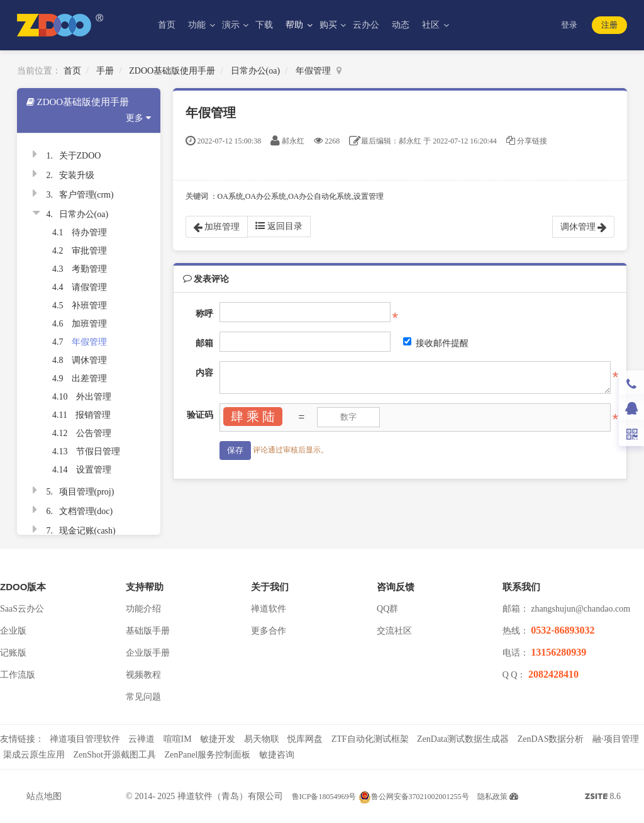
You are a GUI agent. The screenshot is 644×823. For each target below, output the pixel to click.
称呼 (204, 314)
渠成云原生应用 (34, 755)
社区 (432, 25)
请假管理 (89, 287)
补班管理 (89, 305)
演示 (232, 25)
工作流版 (18, 675)
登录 (569, 25)
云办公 (366, 25)
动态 (401, 25)
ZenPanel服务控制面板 (207, 755)
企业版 (13, 631)
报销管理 (93, 415)
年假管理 (313, 71)
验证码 (200, 415)
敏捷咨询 (277, 755)
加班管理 (89, 324)
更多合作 (269, 631)
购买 (330, 25)
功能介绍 (143, 609)
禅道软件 (269, 609)
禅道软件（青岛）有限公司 (230, 796)
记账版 (13, 653)
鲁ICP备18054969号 (324, 797)
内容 (204, 373)
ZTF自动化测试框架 (370, 739)
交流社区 (394, 631)
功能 (198, 25)
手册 (105, 71)
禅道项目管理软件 (85, 739)
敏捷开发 (218, 739)
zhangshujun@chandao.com (580, 609)
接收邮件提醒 (436, 343)
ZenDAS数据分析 (551, 739)
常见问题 (143, 697)
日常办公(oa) (256, 71)
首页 (167, 25)
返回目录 (279, 226)
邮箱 (204, 343)
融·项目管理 (616, 739)
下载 (264, 25)
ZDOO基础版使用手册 (172, 71)
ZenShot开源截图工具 (115, 755)
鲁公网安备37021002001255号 (414, 797)
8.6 (603, 798)
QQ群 (387, 609)
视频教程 (143, 675)
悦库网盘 (305, 739)
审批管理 (89, 251)
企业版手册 (148, 653)
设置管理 (94, 470)
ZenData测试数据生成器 (463, 739)
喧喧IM (178, 739)
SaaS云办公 (22, 609)
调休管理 (89, 360)
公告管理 (94, 433)
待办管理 (89, 232)
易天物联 (262, 739)
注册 (609, 25)
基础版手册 (148, 631)
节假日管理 (98, 451)
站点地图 (44, 796)
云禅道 (142, 739)
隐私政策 (492, 797)
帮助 (296, 25)
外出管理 (94, 397)
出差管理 (89, 378)
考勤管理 (89, 269)
